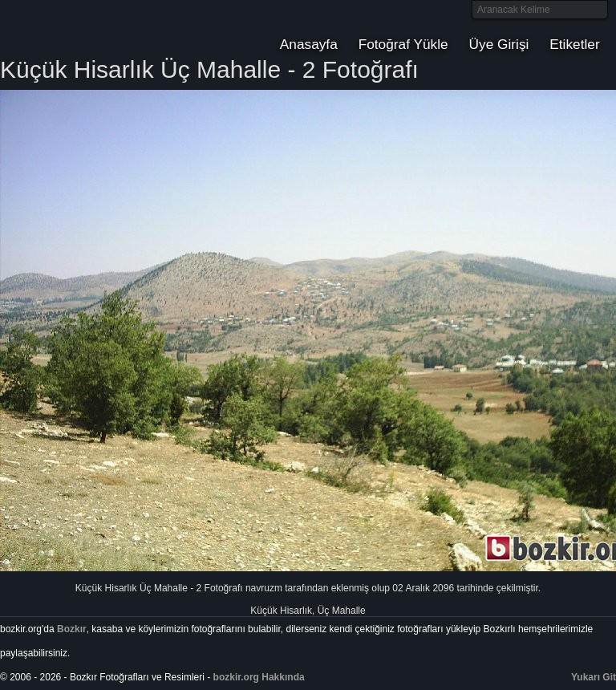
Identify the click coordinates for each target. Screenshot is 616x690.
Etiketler (574, 44)
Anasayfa (309, 44)
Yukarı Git (594, 677)
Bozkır (108, 28)
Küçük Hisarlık (281, 611)
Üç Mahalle (342, 611)
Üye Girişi (499, 44)
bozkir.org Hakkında (259, 677)
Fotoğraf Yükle (403, 44)
